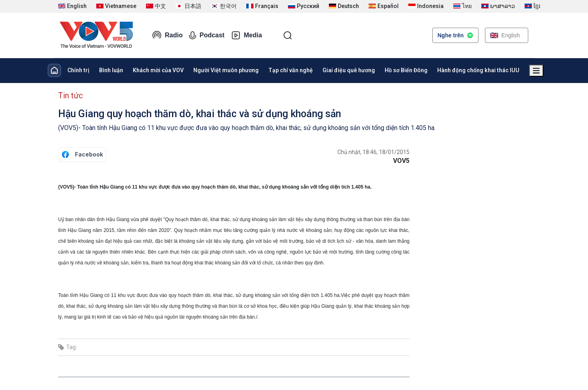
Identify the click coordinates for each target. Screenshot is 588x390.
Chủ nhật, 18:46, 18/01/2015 (373, 152)
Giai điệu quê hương (349, 70)
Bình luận (111, 70)
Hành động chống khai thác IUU (478, 70)
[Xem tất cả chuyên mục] (536, 71)
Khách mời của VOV (158, 70)
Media (246, 35)
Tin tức (71, 95)
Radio (167, 35)
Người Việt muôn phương (226, 70)
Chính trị (78, 70)
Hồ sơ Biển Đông (406, 70)
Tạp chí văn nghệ (291, 70)
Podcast (207, 35)
